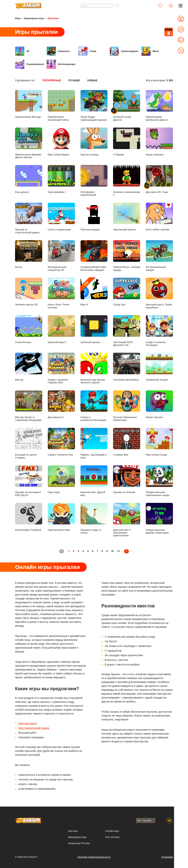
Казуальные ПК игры (79, 843)
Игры (18, 18)
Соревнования (29, 64)
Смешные (58, 51)
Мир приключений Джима (34, 728)
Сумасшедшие (124, 51)
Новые (93, 80)
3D (22, 51)
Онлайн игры (112, 831)
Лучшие (74, 80)
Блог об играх (113, 837)
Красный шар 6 (28, 723)
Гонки (87, 51)
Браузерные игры (34, 18)
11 (119, 551)
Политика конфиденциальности (94, 857)
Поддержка (167, 857)
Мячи (150, 51)
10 (113, 551)
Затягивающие (61, 64)
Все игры (73, 831)
